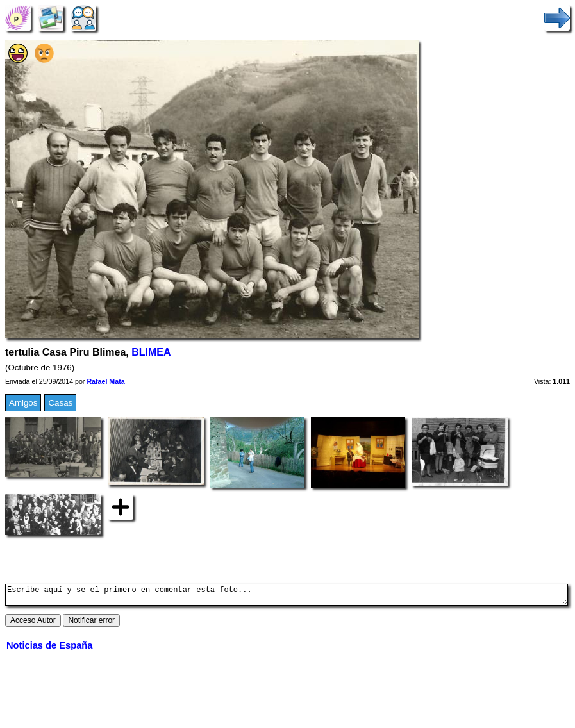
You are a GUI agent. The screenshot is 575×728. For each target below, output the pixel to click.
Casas (60, 403)
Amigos (23, 403)
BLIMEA (151, 352)
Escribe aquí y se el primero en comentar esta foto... (287, 597)
